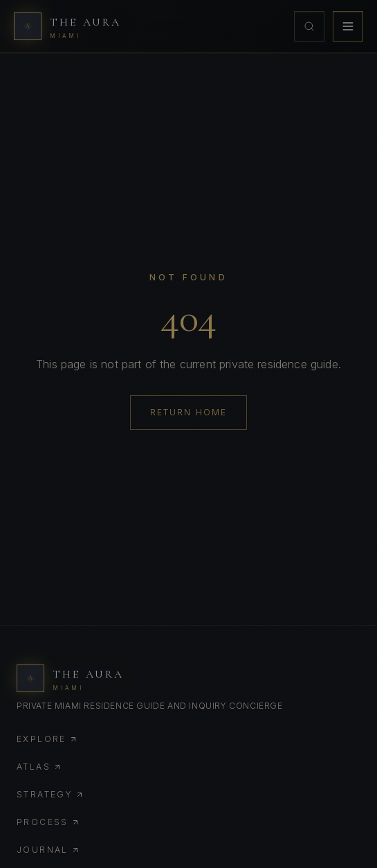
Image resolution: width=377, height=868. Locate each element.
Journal (48, 850)
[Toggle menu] (348, 26)
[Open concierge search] (309, 26)
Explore (47, 739)
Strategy (50, 794)
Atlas (39, 767)
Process (48, 822)
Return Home (189, 412)
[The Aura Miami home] (68, 26)
